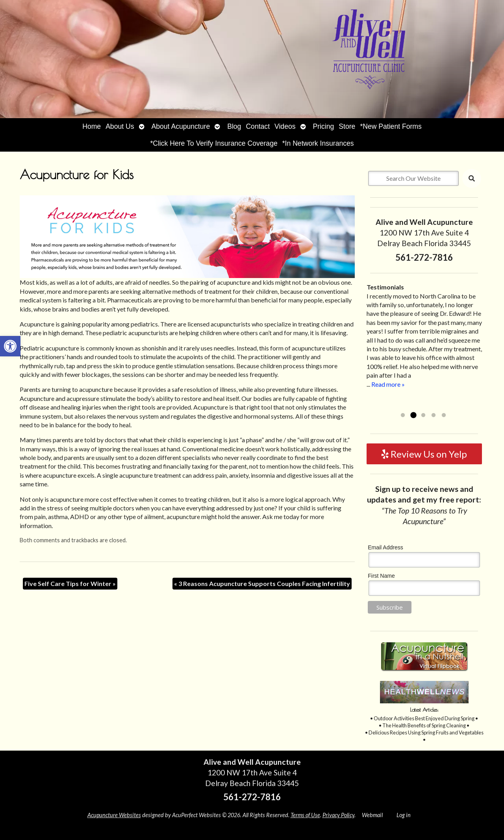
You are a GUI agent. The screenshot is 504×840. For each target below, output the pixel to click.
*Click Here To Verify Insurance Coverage (214, 143)
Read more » (388, 384)
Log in (404, 815)
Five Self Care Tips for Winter (70, 583)
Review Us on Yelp (424, 454)
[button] (10, 346)
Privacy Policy (338, 815)
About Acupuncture (181, 126)
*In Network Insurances (318, 143)
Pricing (324, 126)
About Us (120, 126)
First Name (381, 576)
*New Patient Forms (391, 126)
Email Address (385, 547)
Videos (285, 126)
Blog (234, 126)
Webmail (372, 815)
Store (347, 126)
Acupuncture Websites (114, 815)
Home (92, 126)
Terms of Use (305, 815)
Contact (258, 126)
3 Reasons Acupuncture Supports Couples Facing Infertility (262, 583)
